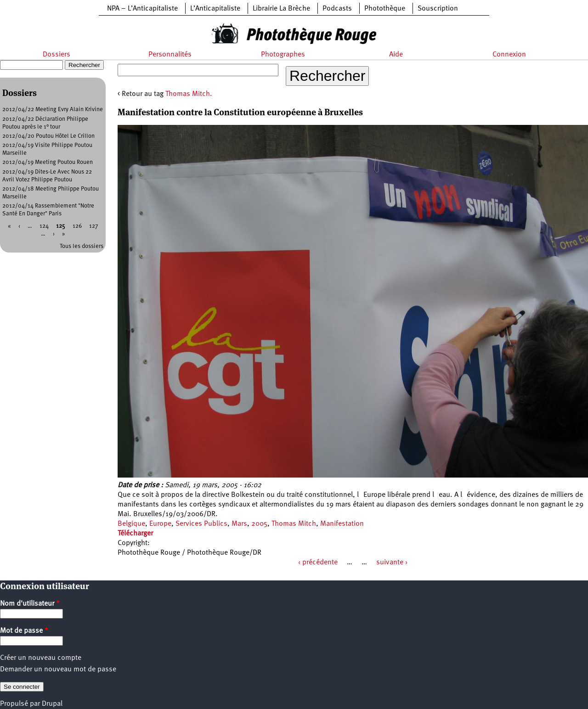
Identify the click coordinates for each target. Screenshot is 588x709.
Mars (239, 524)
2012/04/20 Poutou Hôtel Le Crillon (48, 136)
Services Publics (201, 524)
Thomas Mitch (294, 524)
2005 (259, 524)
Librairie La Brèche (281, 9)
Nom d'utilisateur (30, 604)
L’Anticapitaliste (215, 9)
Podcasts (337, 9)
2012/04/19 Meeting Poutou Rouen (48, 162)
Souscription (438, 9)
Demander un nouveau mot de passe (58, 670)
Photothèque (385, 9)
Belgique (131, 524)
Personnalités (170, 55)
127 (94, 226)
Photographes (283, 55)
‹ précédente (318, 563)
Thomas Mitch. (189, 94)
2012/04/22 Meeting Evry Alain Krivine (53, 110)
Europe (160, 524)
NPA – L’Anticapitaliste (142, 9)
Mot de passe (24, 631)
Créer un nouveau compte (41, 658)
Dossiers (57, 55)
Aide (396, 55)
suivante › (392, 563)
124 (44, 226)
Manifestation (342, 524)
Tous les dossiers (82, 246)
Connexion (509, 55)
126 (77, 226)
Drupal (52, 704)
